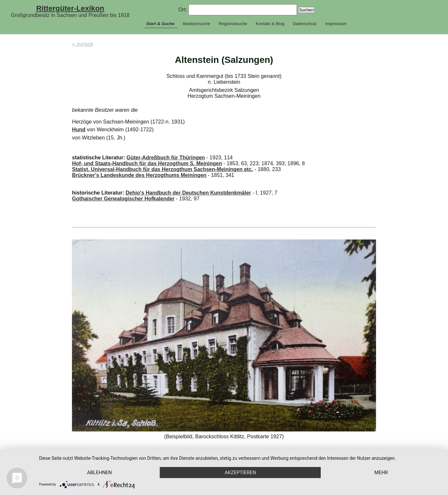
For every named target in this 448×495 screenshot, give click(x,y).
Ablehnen (99, 473)
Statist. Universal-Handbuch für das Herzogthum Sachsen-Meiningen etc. (162, 169)
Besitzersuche (197, 24)
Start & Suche (160, 24)
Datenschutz (305, 24)
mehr (381, 473)
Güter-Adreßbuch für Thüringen (166, 158)
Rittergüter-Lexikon (70, 8)
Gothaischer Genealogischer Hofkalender (123, 199)
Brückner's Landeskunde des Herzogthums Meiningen (139, 175)
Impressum (336, 24)
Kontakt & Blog (270, 24)
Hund (79, 130)
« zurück (83, 44)
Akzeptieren (240, 473)
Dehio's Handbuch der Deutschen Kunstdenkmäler (188, 193)
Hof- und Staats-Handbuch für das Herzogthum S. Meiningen (147, 163)
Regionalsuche (233, 24)
